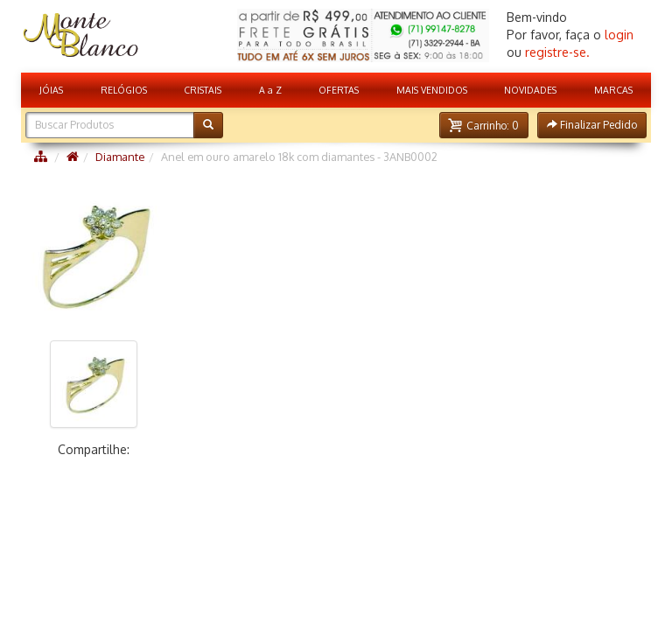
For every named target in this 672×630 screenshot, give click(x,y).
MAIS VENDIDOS (432, 90)
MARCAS (613, 90)
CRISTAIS (203, 90)
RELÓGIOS (124, 90)
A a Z (270, 90)
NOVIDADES (530, 90)
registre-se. (557, 52)
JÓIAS (51, 90)
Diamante (120, 157)
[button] (484, 125)
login (619, 35)
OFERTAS (339, 90)
